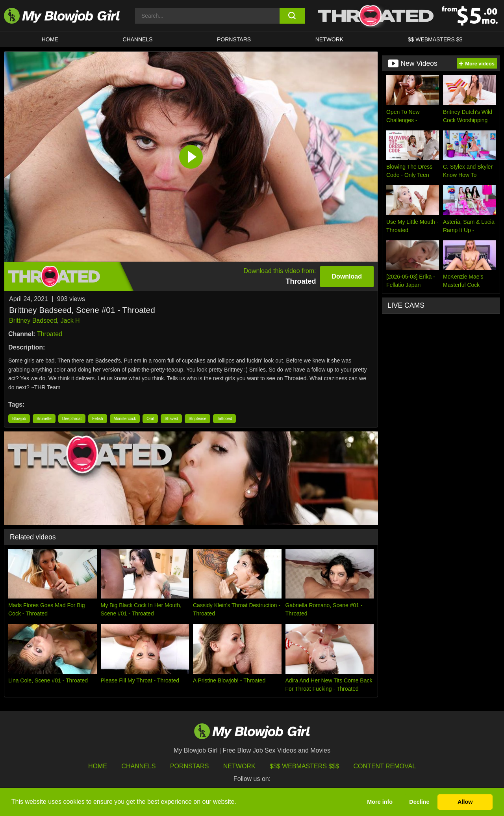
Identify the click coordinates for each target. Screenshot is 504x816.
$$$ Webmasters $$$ (304, 766)
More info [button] (380, 802)
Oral (150, 419)
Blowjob (19, 419)
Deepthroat (72, 419)
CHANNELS (137, 39)
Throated (50, 334)
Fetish (97, 419)
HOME (50, 39)
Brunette (44, 419)
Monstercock (125, 419)
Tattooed (224, 419)
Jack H (70, 321)
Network (330, 39)
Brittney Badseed (33, 321)
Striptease (197, 419)
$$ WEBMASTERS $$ (435, 39)
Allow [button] (465, 802)
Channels (138, 766)
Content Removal (385, 766)
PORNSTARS (234, 39)
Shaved (171, 419)
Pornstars (189, 766)
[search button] (292, 16)
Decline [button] (419, 802)
